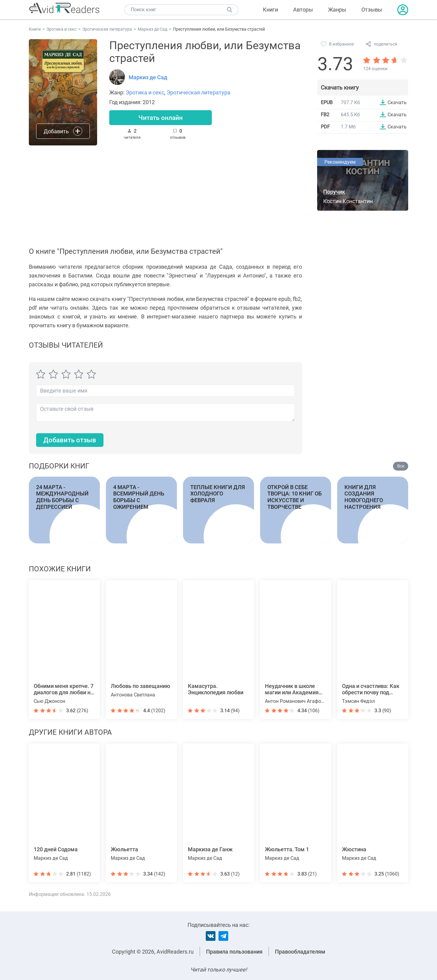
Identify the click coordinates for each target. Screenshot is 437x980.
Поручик (334, 192)
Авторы (303, 10)
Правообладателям (300, 952)
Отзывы (372, 10)
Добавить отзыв (70, 440)
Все (401, 466)
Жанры (337, 10)
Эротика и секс (145, 92)
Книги (270, 10)
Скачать (397, 102)
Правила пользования (234, 952)
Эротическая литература (198, 92)
